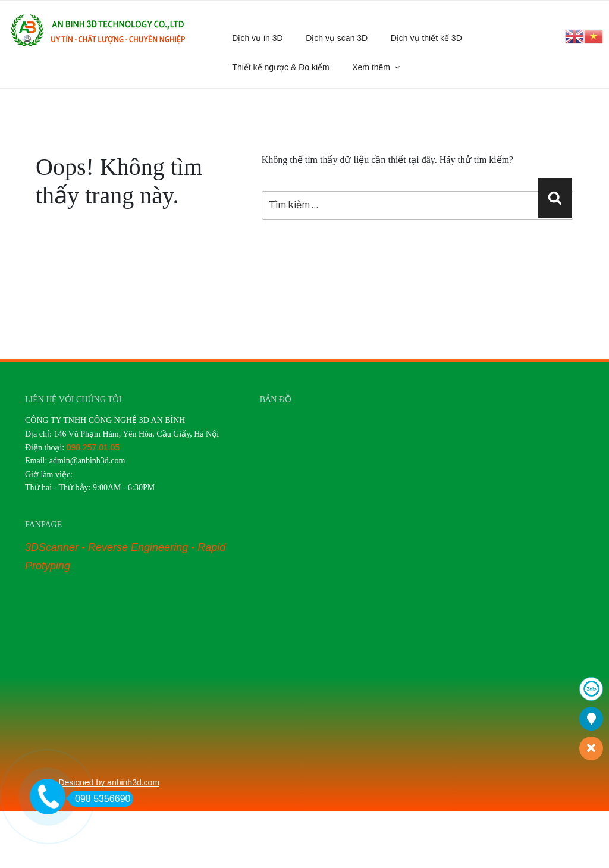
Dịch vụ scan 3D (337, 38)
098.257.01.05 (93, 447)
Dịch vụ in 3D (257, 38)
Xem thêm (377, 67)
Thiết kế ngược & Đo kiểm (280, 67)
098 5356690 (99, 799)
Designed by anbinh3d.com (109, 782)
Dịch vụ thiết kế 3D (426, 38)
